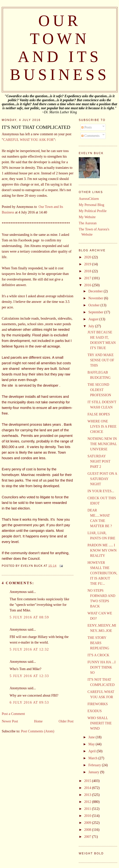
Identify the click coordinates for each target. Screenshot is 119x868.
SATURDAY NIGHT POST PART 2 (99, 461)
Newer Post (10, 721)
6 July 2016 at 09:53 (29, 702)
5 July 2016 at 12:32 (29, 649)
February (95, 765)
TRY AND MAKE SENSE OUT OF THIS (101, 360)
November (96, 298)
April (92, 751)
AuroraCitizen (89, 199)
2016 (88, 285)
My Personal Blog (92, 205)
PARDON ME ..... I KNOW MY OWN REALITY (102, 550)
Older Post (66, 721)
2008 (88, 830)
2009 (88, 823)
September (96, 312)
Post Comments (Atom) (38, 731)
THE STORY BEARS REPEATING (98, 643)
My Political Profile (93, 211)
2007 (88, 837)
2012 (88, 802)
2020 (88, 257)
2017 (88, 278)
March (93, 758)
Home (38, 721)
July (92, 326)
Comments (90, 136)
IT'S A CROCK (98, 655)
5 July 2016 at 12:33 (29, 676)
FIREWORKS (98, 704)
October (94, 305)
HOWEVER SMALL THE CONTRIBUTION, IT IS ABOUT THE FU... (102, 573)
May (92, 744)
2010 (88, 816)
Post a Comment (13, 714)
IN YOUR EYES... (101, 491)
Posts (87, 127)
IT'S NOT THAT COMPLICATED (36, 127)
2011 (88, 809)
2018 (88, 271)
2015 (88, 781)
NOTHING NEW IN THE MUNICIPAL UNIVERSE (102, 444)
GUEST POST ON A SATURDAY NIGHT (102, 479)
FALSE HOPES (99, 414)
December (96, 291)
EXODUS (95, 711)
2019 (88, 264)
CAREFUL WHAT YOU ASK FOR (28, 140)
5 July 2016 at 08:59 (29, 617)
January (94, 772)
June (92, 737)
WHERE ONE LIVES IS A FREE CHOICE (102, 426)
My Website (87, 217)
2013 (88, 795)
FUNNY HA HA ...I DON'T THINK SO (101, 667)
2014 (88, 788)
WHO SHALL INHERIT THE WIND (100, 723)
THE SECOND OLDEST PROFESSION (99, 390)
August (94, 319)
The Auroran (88, 223)
